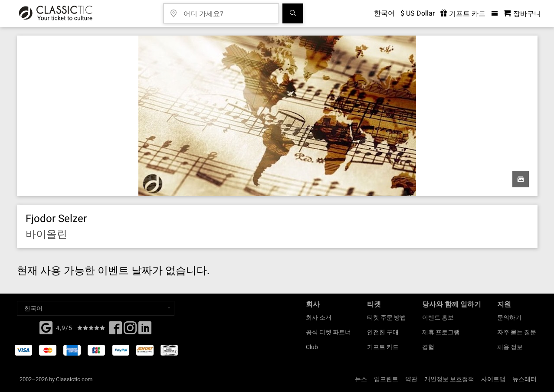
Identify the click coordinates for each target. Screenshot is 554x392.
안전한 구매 (383, 332)
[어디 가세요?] (227, 11)
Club (312, 347)
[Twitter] (130, 330)
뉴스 (361, 379)
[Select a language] (96, 308)
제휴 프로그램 (441, 332)
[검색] (293, 13)
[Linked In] (145, 330)
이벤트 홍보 (438, 317)
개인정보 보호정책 (449, 379)
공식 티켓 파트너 (328, 332)
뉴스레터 (524, 379)
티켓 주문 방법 (387, 317)
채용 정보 (510, 347)
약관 (411, 379)
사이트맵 (493, 379)
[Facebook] (46, 327)
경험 (428, 347)
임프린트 (386, 379)
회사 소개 (319, 317)
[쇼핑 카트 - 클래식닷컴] (522, 14)
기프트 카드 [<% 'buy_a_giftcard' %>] (463, 14)
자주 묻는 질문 (517, 332)
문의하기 (509, 317)
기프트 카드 (383, 347)
